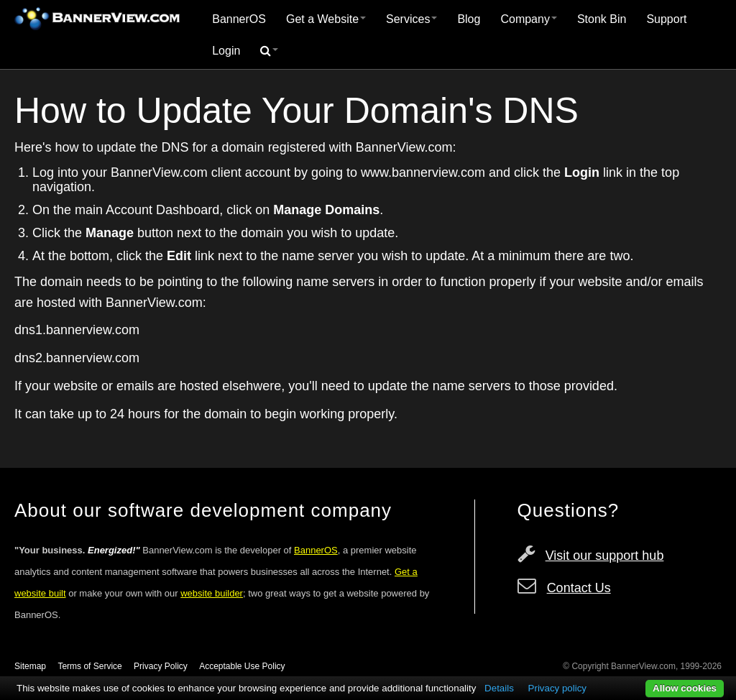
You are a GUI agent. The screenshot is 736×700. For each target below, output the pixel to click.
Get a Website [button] (326, 19)
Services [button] (411, 19)
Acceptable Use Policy (242, 666)
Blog (469, 19)
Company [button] (528, 19)
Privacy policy (557, 688)
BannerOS (239, 19)
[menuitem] (239, 19)
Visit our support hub (605, 556)
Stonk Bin (602, 19)
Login (226, 51)
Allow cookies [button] (685, 688)
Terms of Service (89, 666)
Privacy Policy (161, 666)
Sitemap (30, 666)
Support (666, 19)
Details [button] (499, 688)
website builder (212, 593)
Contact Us (579, 588)
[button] (269, 51)
